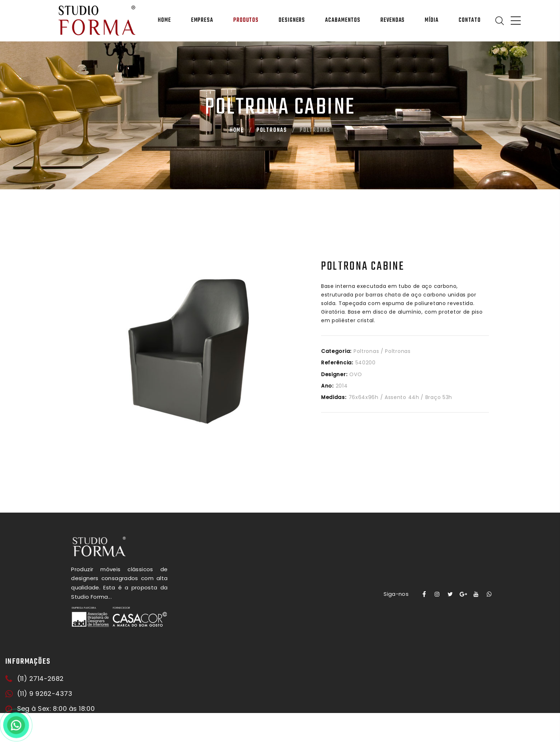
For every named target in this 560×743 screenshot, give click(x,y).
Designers (292, 20)
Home (164, 20)
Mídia (432, 20)
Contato (470, 20)
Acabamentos (343, 20)
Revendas (392, 20)
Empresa (202, 20)
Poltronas (272, 130)
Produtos (246, 20)
